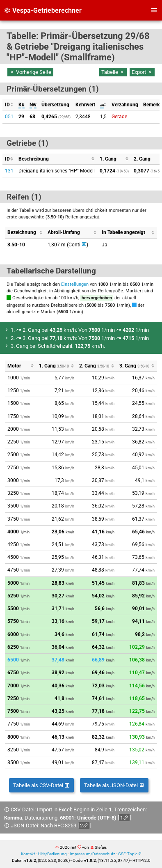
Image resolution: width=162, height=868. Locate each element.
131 (9, 171)
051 (9, 117)
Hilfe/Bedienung (52, 854)
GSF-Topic (128, 854)
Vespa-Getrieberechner (43, 10)
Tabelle (113, 72)
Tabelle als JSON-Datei (114, 785)
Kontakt (28, 854)
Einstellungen (75, 284)
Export (142, 72)
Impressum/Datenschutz (92, 854)
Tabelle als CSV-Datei (41, 785)
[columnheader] (9, 105)
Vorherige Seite (30, 72)
